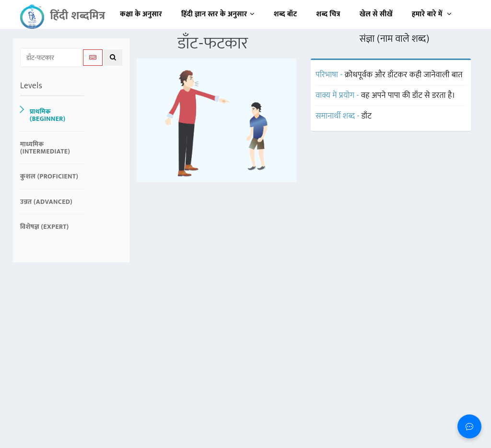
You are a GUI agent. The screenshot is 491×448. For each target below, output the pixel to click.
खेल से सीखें (376, 14)
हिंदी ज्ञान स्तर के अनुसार (218, 14)
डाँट (367, 116)
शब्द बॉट (286, 14)
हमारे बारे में (432, 14)
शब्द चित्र (328, 14)
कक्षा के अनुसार (141, 14)
